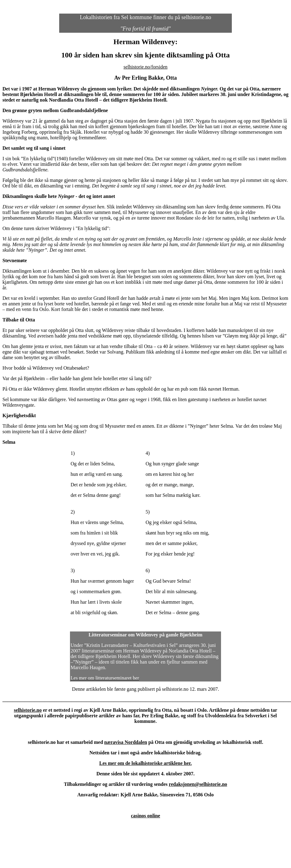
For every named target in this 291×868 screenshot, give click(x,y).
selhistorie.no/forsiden (146, 67)
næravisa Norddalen (126, 742)
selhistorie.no (28, 710)
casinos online (146, 816)
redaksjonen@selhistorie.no (198, 784)
